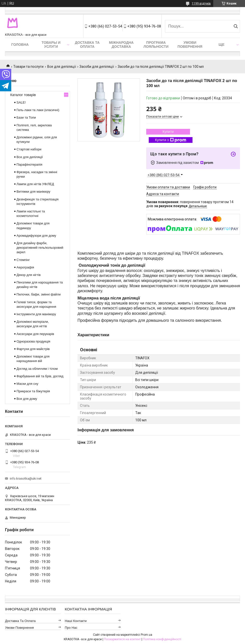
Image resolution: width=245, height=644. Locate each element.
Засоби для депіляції (97, 67)
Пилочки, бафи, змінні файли (38, 294)
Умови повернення (190, 45)
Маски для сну (27, 384)
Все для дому (27, 399)
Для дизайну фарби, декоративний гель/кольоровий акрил (40, 248)
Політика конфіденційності (162, 639)
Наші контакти (76, 621)
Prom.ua (146, 635)
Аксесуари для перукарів (35, 334)
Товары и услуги (51, 45)
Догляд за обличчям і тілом (37, 369)
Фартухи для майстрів (33, 349)
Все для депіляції (62, 67)
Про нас (71, 628)
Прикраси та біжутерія (33, 391)
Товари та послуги (28, 67)
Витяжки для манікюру (33, 192)
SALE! (21, 102)
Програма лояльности (156, 45)
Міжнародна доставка (121, 45)
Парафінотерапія (29, 165)
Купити (168, 132)
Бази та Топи (26, 117)
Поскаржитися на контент (122, 639)
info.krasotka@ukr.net (26, 478)
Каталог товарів (23, 95)
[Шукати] (236, 26)
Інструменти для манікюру (36, 314)
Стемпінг (23, 260)
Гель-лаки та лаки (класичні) (38, 110)
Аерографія (25, 267)
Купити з (171, 140)
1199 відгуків (201, 4)
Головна (20, 45)
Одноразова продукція (33, 341)
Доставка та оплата (87, 45)
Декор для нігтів (28, 275)
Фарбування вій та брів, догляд (40, 376)
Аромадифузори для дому (36, 236)
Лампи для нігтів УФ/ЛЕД (35, 184)
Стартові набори (29, 149)
